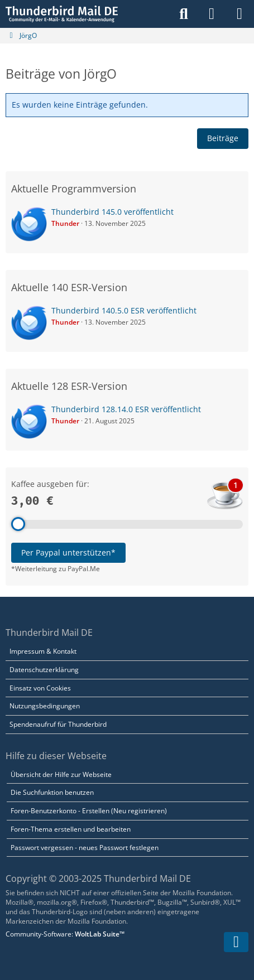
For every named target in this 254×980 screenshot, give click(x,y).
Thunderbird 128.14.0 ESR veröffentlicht (126, 409)
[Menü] (239, 14)
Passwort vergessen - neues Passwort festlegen (85, 848)
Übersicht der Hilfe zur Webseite (61, 774)
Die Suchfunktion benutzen (52, 792)
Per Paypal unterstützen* (68, 552)
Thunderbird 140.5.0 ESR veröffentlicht (124, 310)
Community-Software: (65, 934)
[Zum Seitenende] (236, 942)
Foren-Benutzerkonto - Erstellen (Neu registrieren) (89, 811)
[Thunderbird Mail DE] (62, 14)
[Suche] (184, 14)
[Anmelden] (212, 14)
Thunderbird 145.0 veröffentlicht (112, 212)
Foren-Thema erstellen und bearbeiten (71, 829)
